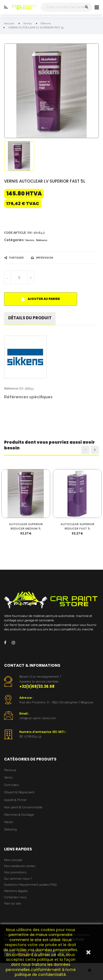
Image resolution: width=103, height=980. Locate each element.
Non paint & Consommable (23, 807)
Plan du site (12, 904)
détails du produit (30, 318)
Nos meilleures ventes (20, 866)
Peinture (10, 770)
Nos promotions (15, 872)
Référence (11, 389)
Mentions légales (16, 891)
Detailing (10, 830)
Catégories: (14, 240)
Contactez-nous (15, 897)
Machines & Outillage (19, 815)
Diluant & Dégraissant (19, 792)
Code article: (15, 233)
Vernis (30, 240)
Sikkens (42, 240)
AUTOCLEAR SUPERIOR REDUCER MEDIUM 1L (26, 526)
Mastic (9, 822)
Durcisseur (12, 785)
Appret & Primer (15, 800)
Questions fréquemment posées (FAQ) (30, 885)
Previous (85, 450)
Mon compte (13, 860)
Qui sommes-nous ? (18, 879)
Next (95, 450)
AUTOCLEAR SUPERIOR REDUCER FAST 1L (77, 526)
